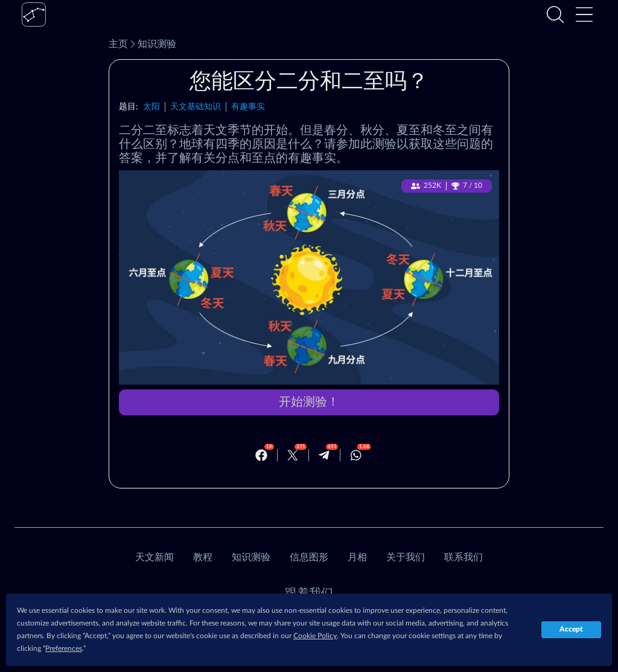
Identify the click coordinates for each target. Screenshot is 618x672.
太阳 (151, 107)
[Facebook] (261, 455)
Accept (571, 629)
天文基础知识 (196, 107)
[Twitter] (293, 455)
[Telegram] (324, 455)
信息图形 (309, 557)
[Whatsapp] (356, 455)
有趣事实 (248, 107)
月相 (357, 557)
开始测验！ (309, 402)
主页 (118, 44)
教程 (203, 557)
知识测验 (152, 44)
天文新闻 (154, 557)
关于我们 (406, 557)
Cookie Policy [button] (315, 636)
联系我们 (463, 557)
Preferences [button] (64, 648)
